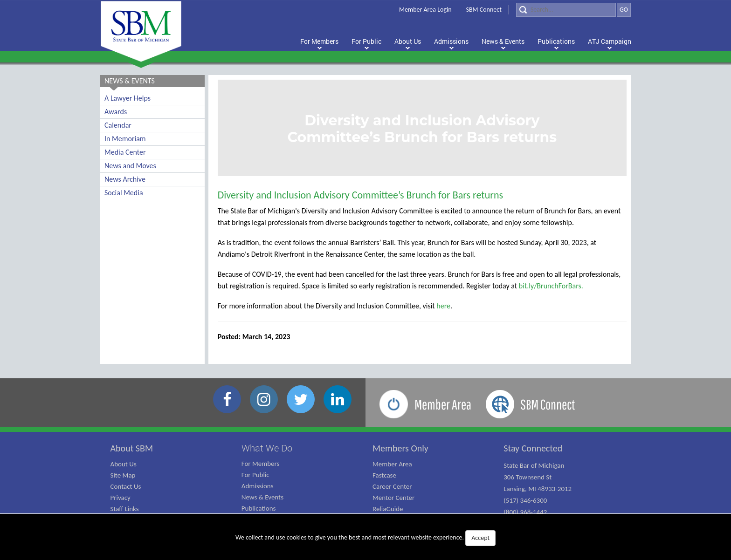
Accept (480, 538)
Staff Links (125, 509)
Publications (259, 508)
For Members (261, 464)
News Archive (125, 179)
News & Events (262, 497)
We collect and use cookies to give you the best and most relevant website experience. (365, 538)
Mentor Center (393, 498)
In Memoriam (125, 139)
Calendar (118, 125)
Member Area (392, 464)
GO (624, 10)
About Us (124, 464)
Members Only (400, 448)
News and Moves (130, 166)
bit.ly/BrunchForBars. (551, 286)
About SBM (132, 448)
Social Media (124, 193)
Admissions (258, 486)
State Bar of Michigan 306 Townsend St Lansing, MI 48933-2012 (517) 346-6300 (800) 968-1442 (538, 489)
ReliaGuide (388, 509)
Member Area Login (425, 10)
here (443, 306)
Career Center (392, 486)
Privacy (121, 498)
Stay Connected (533, 448)
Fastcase (384, 475)
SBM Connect (484, 10)
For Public (255, 475)
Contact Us (126, 486)
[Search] (566, 10)
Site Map (123, 475)
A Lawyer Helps (128, 98)
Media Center (125, 152)
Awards (116, 112)
